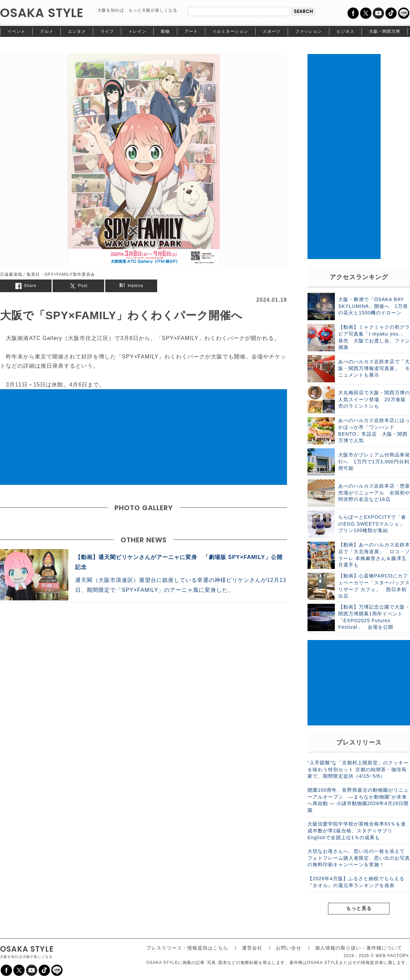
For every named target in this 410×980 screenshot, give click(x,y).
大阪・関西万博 (385, 31)
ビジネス (345, 31)
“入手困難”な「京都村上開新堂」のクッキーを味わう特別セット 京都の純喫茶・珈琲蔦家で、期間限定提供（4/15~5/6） (358, 769)
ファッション (309, 31)
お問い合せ (289, 948)
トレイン (137, 31)
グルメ (47, 31)
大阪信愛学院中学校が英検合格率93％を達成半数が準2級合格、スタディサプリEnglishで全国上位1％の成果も (357, 831)
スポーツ (272, 31)
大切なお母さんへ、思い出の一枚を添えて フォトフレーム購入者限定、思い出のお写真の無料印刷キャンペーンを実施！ (359, 858)
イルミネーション (230, 31)
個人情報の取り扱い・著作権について (359, 948)
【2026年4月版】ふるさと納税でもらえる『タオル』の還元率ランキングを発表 (356, 882)
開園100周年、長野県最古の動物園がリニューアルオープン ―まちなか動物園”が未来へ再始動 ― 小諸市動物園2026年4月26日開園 (358, 800)
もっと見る (359, 908)
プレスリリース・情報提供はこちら (187, 948)
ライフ (107, 31)
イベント (16, 31)
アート (191, 31)
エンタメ (77, 31)
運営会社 (252, 948)
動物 (165, 31)
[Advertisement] (143, 437)
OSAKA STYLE (42, 13)
